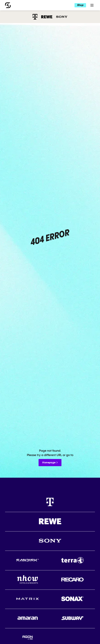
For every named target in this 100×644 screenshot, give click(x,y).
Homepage (49, 463)
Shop (80, 5)
